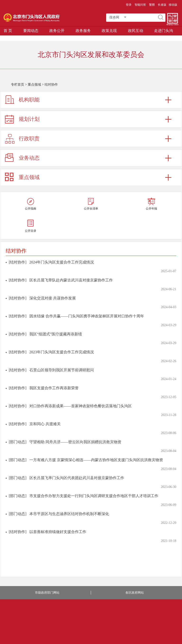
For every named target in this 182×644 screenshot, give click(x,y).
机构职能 (29, 100)
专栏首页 (18, 85)
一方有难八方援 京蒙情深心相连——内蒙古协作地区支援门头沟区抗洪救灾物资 (96, 460)
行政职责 (29, 138)
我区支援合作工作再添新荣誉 (54, 388)
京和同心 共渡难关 (45, 424)
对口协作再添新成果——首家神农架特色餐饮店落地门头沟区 (81, 406)
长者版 (162, 5)
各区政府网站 (135, 593)
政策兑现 (109, 31)
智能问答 (140, 5)
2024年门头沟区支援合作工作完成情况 (62, 262)
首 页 (8, 31)
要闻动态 (31, 31)
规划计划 (29, 119)
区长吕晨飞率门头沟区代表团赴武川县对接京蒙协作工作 (77, 478)
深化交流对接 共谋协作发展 (53, 298)
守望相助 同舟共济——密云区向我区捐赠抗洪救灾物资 (75, 442)
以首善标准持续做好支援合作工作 (58, 532)
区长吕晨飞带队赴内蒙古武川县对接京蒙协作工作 (71, 280)
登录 (129, 5)
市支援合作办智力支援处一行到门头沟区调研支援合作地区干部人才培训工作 (94, 496)
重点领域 (34, 85)
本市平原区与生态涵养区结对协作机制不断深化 (69, 514)
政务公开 (57, 31)
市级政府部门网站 (47, 593)
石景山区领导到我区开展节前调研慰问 (62, 370)
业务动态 (29, 158)
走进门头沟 (164, 31)
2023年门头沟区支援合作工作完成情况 (62, 352)
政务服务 (83, 31)
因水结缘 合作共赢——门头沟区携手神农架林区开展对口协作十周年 (87, 316)
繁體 (152, 5)
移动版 (173, 5)
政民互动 (136, 31)
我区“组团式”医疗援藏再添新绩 (56, 334)
